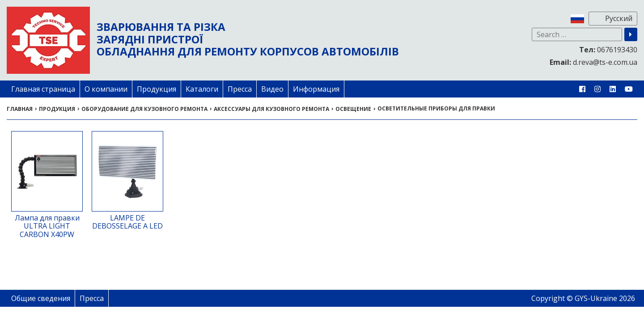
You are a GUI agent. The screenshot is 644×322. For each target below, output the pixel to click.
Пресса (240, 89)
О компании (106, 89)
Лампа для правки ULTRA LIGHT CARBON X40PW (47, 226)
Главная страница (43, 89)
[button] (631, 34)
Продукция (157, 89)
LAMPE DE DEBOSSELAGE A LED (127, 222)
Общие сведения (41, 298)
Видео (272, 89)
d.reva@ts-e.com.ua (593, 62)
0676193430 (608, 50)
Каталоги (202, 89)
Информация (316, 89)
